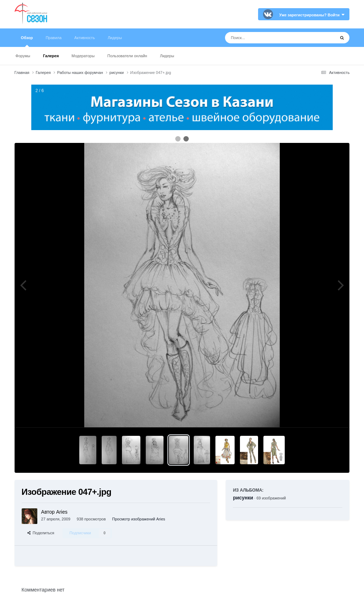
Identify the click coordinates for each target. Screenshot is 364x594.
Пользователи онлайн (127, 56)
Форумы (23, 56)
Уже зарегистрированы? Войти (312, 15)
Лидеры (167, 56)
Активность (85, 38)
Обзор (27, 41)
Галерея (51, 56)
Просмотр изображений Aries (139, 519)
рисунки (243, 498)
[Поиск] (267, 38)
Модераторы (83, 56)
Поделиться (41, 533)
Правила (53, 38)
